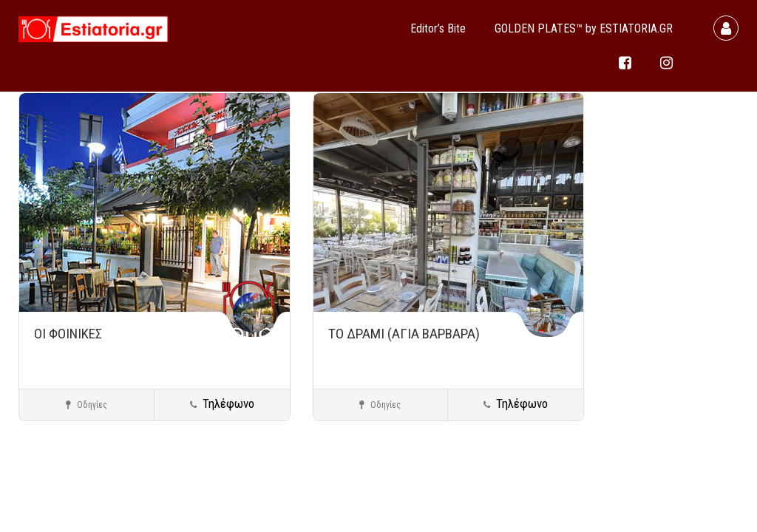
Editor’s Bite (438, 28)
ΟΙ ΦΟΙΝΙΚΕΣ (68, 334)
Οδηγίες (86, 405)
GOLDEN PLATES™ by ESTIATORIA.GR (584, 28)
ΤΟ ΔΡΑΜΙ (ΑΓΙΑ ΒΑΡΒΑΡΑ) (404, 334)
